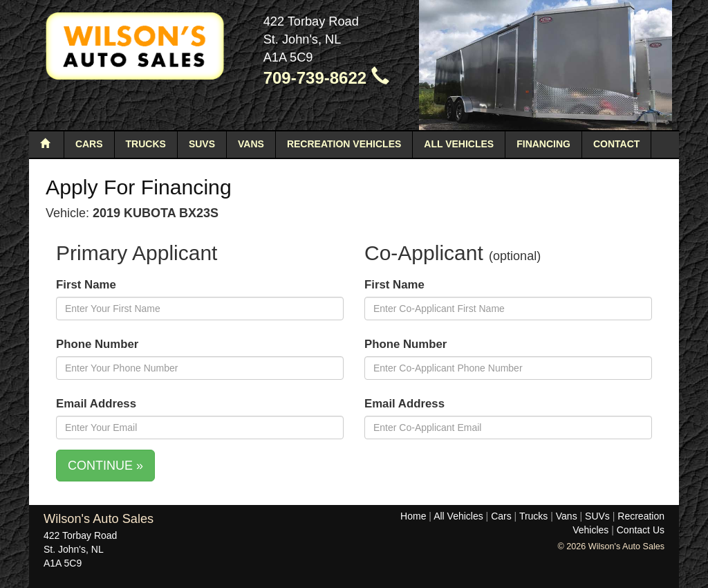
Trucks (146, 144)
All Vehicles (459, 144)
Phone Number (97, 344)
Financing (543, 144)
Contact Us (641, 530)
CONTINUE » (105, 466)
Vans (251, 144)
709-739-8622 (326, 78)
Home (413, 516)
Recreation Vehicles (344, 144)
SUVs (202, 144)
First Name (86, 285)
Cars (89, 144)
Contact (616, 144)
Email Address (96, 404)
